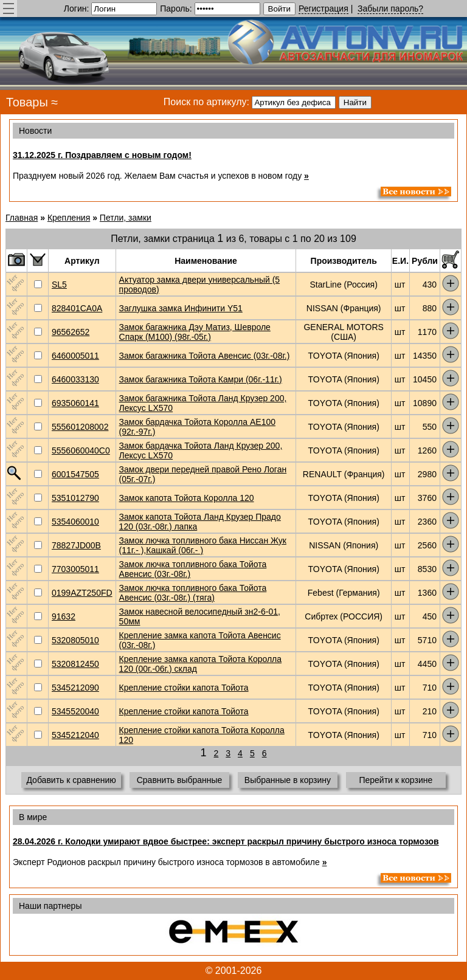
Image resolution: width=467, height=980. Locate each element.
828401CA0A (77, 308)
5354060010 (75, 522)
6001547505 (75, 474)
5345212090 (75, 688)
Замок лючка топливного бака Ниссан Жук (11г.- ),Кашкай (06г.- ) (203, 545)
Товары (27, 102)
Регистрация (323, 9)
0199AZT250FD (82, 593)
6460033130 (75, 379)
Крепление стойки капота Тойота (184, 688)
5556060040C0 (81, 450)
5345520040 (75, 711)
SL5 (59, 285)
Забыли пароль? (390, 9)
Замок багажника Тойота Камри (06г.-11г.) (201, 379)
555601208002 (80, 427)
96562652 (71, 332)
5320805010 (75, 640)
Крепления (69, 218)
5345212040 (75, 735)
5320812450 (75, 664)
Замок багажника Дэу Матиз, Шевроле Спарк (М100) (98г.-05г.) (195, 332)
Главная (22, 218)
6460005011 (75, 356)
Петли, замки (126, 218)
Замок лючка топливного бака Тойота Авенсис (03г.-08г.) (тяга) (193, 593)
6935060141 (75, 403)
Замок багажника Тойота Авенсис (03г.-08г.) (205, 356)
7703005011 (75, 569)
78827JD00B (76, 545)
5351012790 (75, 498)
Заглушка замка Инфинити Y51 (181, 308)
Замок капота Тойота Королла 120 (187, 498)
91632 (64, 616)
